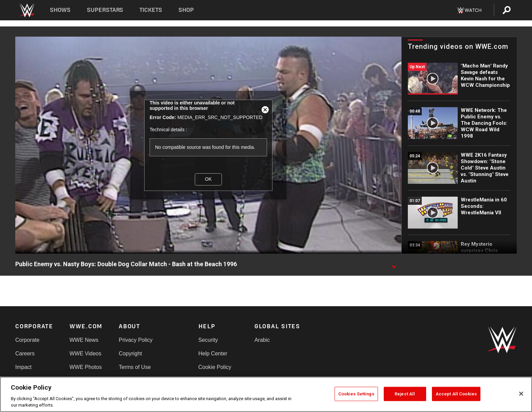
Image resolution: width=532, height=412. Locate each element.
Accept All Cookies (456, 394)
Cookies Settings (356, 394)
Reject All (405, 394)
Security (208, 340)
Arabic (262, 340)
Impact (23, 367)
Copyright (130, 354)
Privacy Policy (136, 340)
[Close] (521, 394)
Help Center (213, 354)
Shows (60, 10)
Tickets (151, 10)
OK (208, 179)
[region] (266, 394)
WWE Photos (86, 367)
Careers (25, 354)
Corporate (27, 340)
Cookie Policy (215, 367)
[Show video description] (394, 264)
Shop (186, 10)
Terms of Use (135, 367)
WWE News (84, 340)
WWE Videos (85, 354)
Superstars (105, 10)
